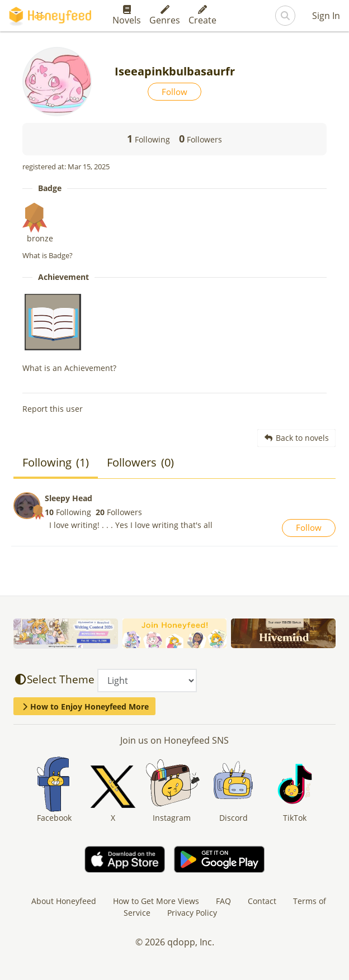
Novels (127, 16)
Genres (165, 16)
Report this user (53, 409)
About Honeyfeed (64, 901)
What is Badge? (48, 255)
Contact (262, 901)
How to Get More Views (156, 901)
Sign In (326, 16)
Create (202, 16)
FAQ (223, 901)
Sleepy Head (69, 498)
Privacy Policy (192, 913)
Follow (174, 92)
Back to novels (297, 438)
